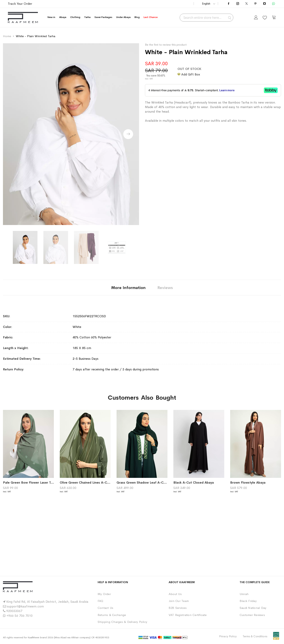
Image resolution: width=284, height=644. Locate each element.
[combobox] (206, 18)
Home (7, 36)
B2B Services (178, 608)
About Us (175, 594)
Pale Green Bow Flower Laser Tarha (30, 483)
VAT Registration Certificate (188, 615)
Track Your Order (20, 4)
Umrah (244, 594)
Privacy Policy (228, 636)
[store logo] (23, 17)
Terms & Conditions (255, 636)
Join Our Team (179, 601)
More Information (128, 288)
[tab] (128, 288)
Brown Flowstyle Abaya (248, 483)
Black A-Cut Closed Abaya (194, 483)
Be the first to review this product (166, 45)
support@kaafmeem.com (25, 606)
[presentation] (128, 134)
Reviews (165, 288)
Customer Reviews (252, 615)
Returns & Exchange (112, 615)
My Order (104, 594)
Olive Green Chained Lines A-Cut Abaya (90, 483)
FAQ (100, 601)
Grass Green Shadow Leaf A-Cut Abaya (147, 483)
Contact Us (105, 608)
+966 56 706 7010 (20, 616)
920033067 (14, 611)
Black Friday (248, 601)
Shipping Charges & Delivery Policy (122, 622)
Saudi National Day (253, 608)
